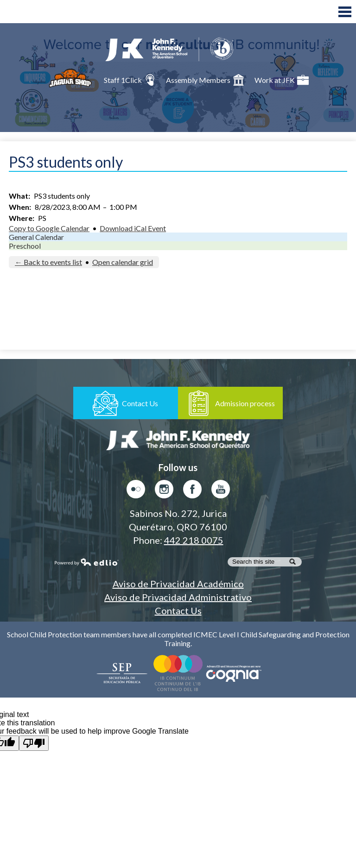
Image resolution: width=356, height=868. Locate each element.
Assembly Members (205, 80)
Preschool (25, 246)
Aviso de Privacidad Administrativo (178, 597)
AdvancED (234, 673)
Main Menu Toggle (345, 12)
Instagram (164, 491)
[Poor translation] (34, 743)
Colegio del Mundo (178, 673)
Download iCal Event (133, 228)
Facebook (192, 491)
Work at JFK (282, 80)
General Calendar (36, 237)
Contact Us (178, 610)
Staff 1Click (130, 80)
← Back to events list (48, 262)
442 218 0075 (194, 540)
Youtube (221, 491)
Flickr (136, 491)
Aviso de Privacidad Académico (178, 584)
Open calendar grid (123, 262)
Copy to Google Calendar (49, 228)
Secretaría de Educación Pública (122, 673)
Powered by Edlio (87, 562)
